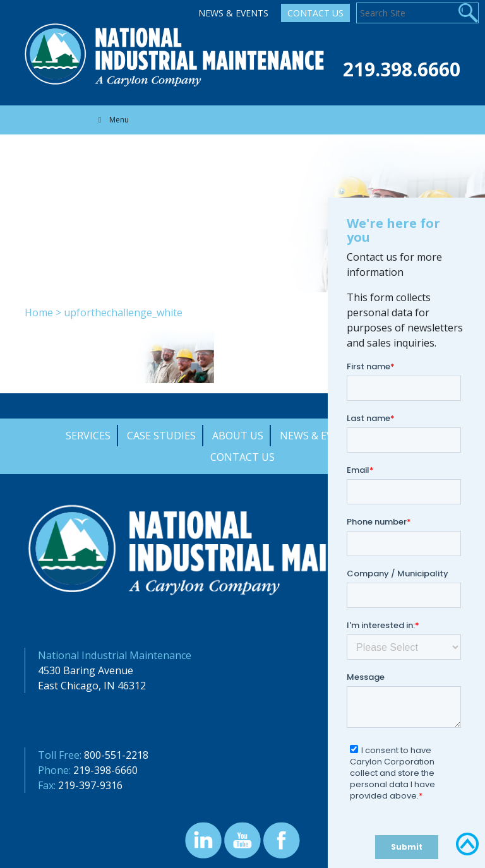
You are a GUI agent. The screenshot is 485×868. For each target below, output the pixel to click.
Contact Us (315, 13)
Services (88, 436)
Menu (112, 120)
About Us (238, 436)
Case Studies (161, 436)
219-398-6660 (105, 770)
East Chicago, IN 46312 (92, 686)
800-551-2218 (116, 755)
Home (39, 312)
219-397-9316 (90, 785)
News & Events (233, 13)
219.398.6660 (402, 69)
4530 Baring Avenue (86, 670)
